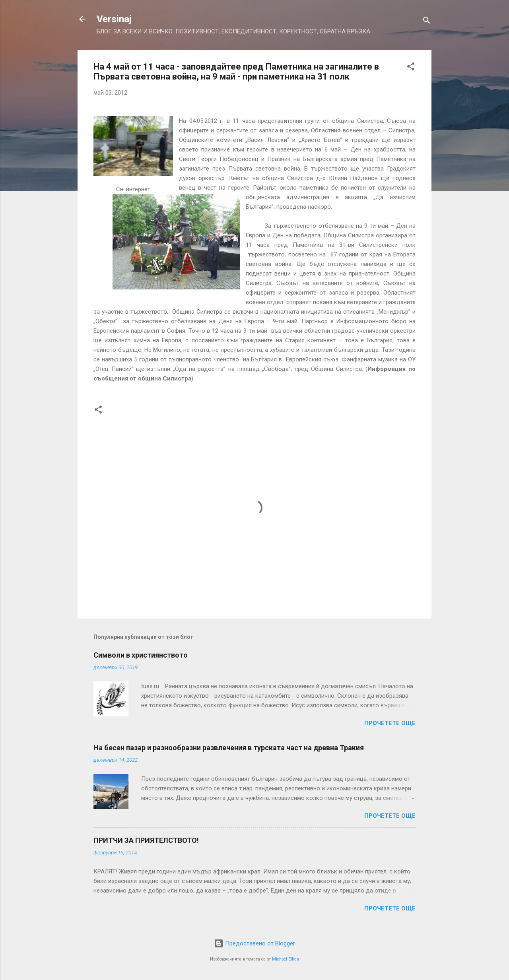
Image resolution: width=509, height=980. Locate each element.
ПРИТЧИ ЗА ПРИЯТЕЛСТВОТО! (146, 840)
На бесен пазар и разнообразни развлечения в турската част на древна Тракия (229, 748)
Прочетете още (390, 723)
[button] (411, 68)
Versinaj (114, 19)
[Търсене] (427, 22)
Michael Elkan (286, 959)
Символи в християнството (141, 655)
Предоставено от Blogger (254, 943)
